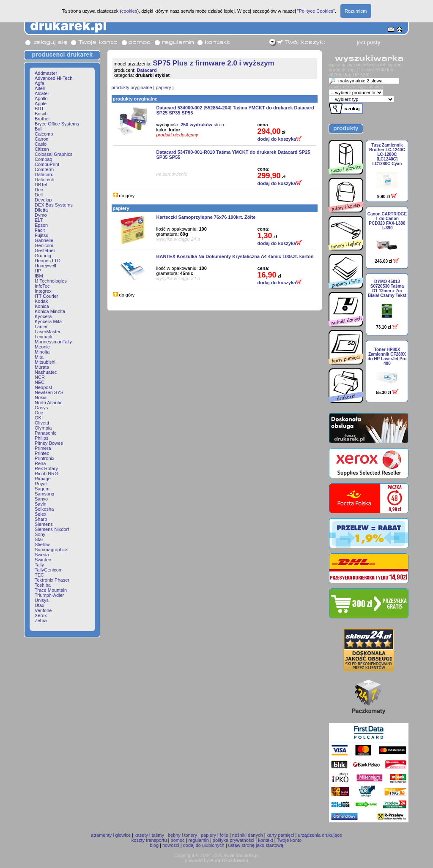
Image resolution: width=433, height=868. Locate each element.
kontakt (265, 840)
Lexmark (44, 337)
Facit (40, 230)
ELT (39, 220)
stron (202, 125)
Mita (39, 357)
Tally (39, 565)
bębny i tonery (182, 835)
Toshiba (43, 585)
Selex (41, 514)
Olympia (43, 428)
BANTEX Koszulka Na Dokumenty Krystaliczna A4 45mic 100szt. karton (235, 256)
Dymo (41, 215)
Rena (40, 463)
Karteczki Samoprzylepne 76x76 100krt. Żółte (206, 217)
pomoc (178, 840)
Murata (42, 367)
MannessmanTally (53, 342)
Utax (40, 605)
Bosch (41, 114)
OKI (39, 418)
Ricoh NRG (47, 473)
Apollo (41, 98)
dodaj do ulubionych (204, 845)
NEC (40, 382)
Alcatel (42, 93)
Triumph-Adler (49, 595)
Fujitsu (41, 235)
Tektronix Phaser (52, 580)
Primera (43, 448)
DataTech (44, 180)
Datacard (44, 174)
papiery (164, 87)
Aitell (40, 88)
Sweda (42, 555)
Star (39, 539)
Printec (42, 453)
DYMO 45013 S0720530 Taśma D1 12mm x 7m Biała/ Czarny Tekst (387, 288)
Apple (41, 103)
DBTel (41, 185)
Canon (41, 139)
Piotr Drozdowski (229, 860)
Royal (41, 484)
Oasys (41, 408)
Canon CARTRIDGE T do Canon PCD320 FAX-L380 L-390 (387, 221)
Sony (40, 534)
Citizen (42, 149)
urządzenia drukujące (320, 835)
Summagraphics (51, 550)
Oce (39, 413)
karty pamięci (281, 835)
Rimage (43, 479)
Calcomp (44, 134)
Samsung (44, 494)
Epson (41, 225)
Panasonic (45, 433)
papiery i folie (215, 835)
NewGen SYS (49, 392)
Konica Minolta (50, 311)
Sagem (42, 489)
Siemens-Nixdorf (52, 529)
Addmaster (46, 73)
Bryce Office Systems (57, 124)
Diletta (41, 210)
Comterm (44, 169)
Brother (42, 119)
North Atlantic (48, 403)
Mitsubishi (45, 362)
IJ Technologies (51, 281)
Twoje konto (289, 840)
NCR (40, 377)
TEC (39, 575)
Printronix (44, 458)
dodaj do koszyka (280, 139)
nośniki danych (248, 835)
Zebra (41, 620)
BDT (39, 109)
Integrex (43, 291)
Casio (41, 144)
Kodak (41, 301)
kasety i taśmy (149, 835)
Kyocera (43, 316)
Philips (41, 438)
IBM (39, 276)
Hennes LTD (48, 261)
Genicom (44, 245)
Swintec (43, 560)
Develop (43, 200)
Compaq (44, 159)
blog (154, 845)
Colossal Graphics (53, 154)
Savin (41, 504)
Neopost (43, 387)
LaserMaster (48, 332)
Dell (39, 195)
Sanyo (41, 499)
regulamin (199, 840)
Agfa (40, 83)
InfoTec (42, 286)
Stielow (42, 544)
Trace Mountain (51, 590)
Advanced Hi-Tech (53, 78)
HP (38, 271)
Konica (42, 306)
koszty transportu (149, 840)
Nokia (41, 397)
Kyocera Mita (48, 321)
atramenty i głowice (111, 835)
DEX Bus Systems (54, 205)
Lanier (41, 327)
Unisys (42, 600)
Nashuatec (46, 372)
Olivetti (42, 423)
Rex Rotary (46, 468)
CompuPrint (47, 164)
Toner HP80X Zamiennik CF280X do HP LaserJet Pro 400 (387, 356)
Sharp (41, 519)
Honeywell (45, 266)
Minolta (42, 352)
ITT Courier (46, 296)
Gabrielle (44, 240)
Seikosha (44, 509)
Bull (38, 129)
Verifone (43, 610)
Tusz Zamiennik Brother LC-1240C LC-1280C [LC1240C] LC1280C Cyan (387, 154)
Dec (39, 190)
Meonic (42, 347)
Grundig (43, 256)
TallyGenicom (49, 570)
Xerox (41, 615)
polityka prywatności (233, 840)
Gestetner (45, 250)
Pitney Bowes (49, 443)
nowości (171, 845)
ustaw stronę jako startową (256, 845)
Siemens (44, 524)
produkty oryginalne (132, 87)
